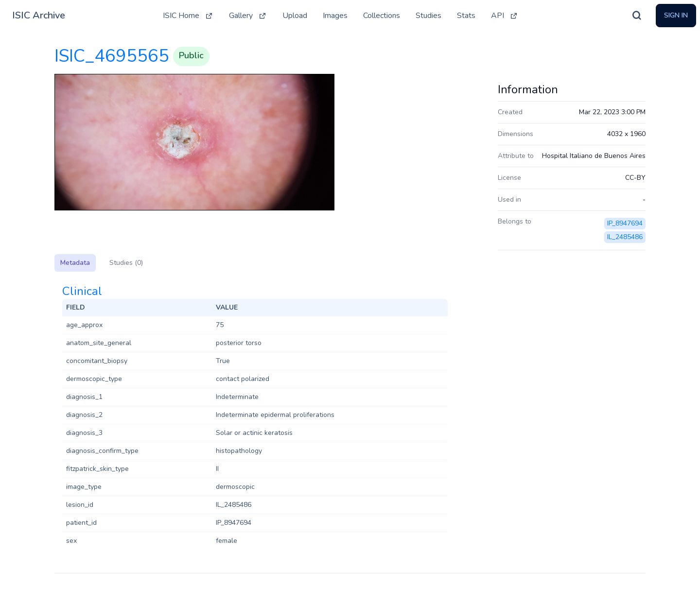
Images (335, 16)
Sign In (676, 15)
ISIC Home (188, 16)
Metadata (75, 263)
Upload (295, 16)
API (505, 16)
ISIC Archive (39, 15)
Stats (466, 16)
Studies (429, 16)
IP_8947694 (625, 223)
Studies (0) (126, 263)
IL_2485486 (625, 237)
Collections (382, 16)
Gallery (248, 16)
